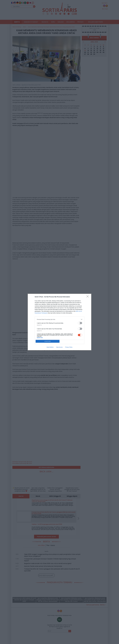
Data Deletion (50, 347)
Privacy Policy (69, 347)
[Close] (88, 297)
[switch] (80, 323)
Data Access (59, 347)
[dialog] (59, 322)
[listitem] (59, 319)
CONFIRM (48, 341)
